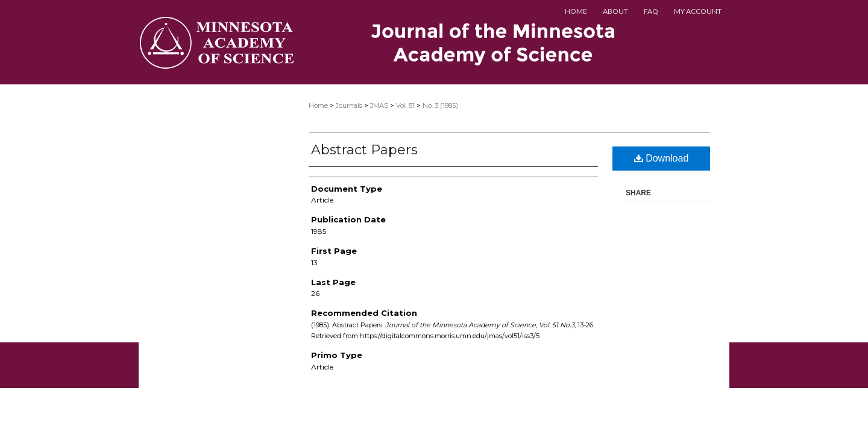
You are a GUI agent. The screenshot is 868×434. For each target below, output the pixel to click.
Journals (349, 105)
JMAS (379, 105)
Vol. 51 (405, 105)
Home (318, 105)
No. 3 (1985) (440, 105)
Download (662, 158)
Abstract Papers (364, 150)
